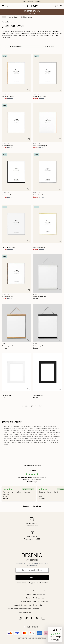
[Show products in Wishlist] (56, 6)
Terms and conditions (41, 602)
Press (29, 595)
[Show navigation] (3, 6)
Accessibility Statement (23, 605)
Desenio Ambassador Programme (19, 609)
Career (28, 598)
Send (32, 577)
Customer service (39, 595)
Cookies (36, 609)
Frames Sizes (13, 17)
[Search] (8, 6)
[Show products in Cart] (61, 6)
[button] (55, 635)
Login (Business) (25, 612)
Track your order (39, 598)
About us (28, 591)
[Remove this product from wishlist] (29, 90)
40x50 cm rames (26, 17)
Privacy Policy (30, 582)
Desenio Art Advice (40, 591)
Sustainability (26, 602)
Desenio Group (37, 638)
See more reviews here (32, 506)
